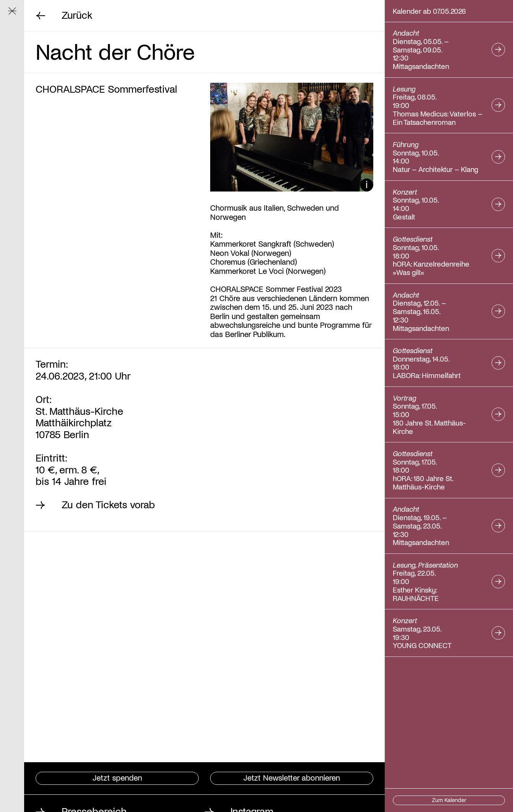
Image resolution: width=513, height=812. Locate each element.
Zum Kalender (449, 800)
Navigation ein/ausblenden (16, 14)
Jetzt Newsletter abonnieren (292, 777)
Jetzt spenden (117, 777)
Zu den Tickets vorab (108, 504)
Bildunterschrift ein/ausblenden (367, 185)
